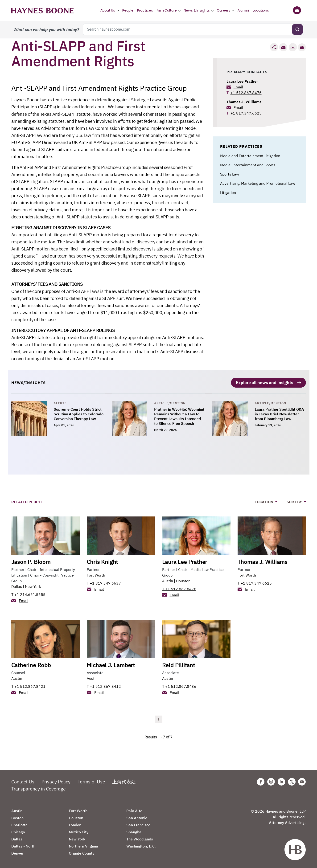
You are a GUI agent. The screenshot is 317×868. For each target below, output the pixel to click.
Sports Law (230, 174)
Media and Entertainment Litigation (250, 156)
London (75, 825)
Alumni (243, 10)
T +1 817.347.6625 (255, 583)
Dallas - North (23, 846)
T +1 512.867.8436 (179, 686)
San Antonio (137, 818)
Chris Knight (103, 561)
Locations (261, 10)
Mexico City (79, 832)
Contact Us (23, 781)
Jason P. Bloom (31, 561)
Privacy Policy (56, 781)
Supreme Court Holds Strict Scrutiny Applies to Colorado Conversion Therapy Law (79, 414)
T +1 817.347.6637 (104, 583)
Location (265, 502)
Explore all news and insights (264, 382)
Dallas (17, 586)
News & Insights (197, 10)
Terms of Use (91, 781)
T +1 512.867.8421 (28, 686)
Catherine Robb (31, 665)
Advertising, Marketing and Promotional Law (258, 183)
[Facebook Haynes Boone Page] (261, 782)
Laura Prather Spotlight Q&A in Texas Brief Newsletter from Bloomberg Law (279, 414)
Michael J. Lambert (111, 665)
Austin (168, 580)
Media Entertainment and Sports (248, 165)
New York (33, 586)
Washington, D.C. (141, 846)
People (128, 10)
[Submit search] (297, 29)
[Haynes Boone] (43, 10)
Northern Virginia (83, 846)
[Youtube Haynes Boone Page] (302, 782)
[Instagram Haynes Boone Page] (271, 782)
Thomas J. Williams (244, 102)
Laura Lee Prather (242, 81)
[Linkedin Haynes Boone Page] (281, 782)
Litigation (228, 192)
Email (238, 87)
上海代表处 (124, 781)
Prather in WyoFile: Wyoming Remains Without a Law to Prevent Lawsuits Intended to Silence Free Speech (179, 416)
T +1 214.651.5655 (28, 594)
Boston (17, 818)
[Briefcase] (297, 10)
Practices (145, 10)
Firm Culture (167, 10)
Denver (17, 853)
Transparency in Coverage (39, 788)
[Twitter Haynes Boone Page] (292, 782)
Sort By (295, 502)
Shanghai (134, 832)
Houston (183, 580)
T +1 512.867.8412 (104, 686)
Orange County (82, 853)
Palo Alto (134, 811)
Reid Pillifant (179, 665)
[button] (302, 47)
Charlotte (19, 825)
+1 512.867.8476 (246, 93)
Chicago (18, 832)
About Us (108, 10)
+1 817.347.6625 (246, 113)
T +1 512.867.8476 (179, 588)
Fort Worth (96, 575)
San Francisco (138, 825)
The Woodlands (140, 839)
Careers (224, 10)
